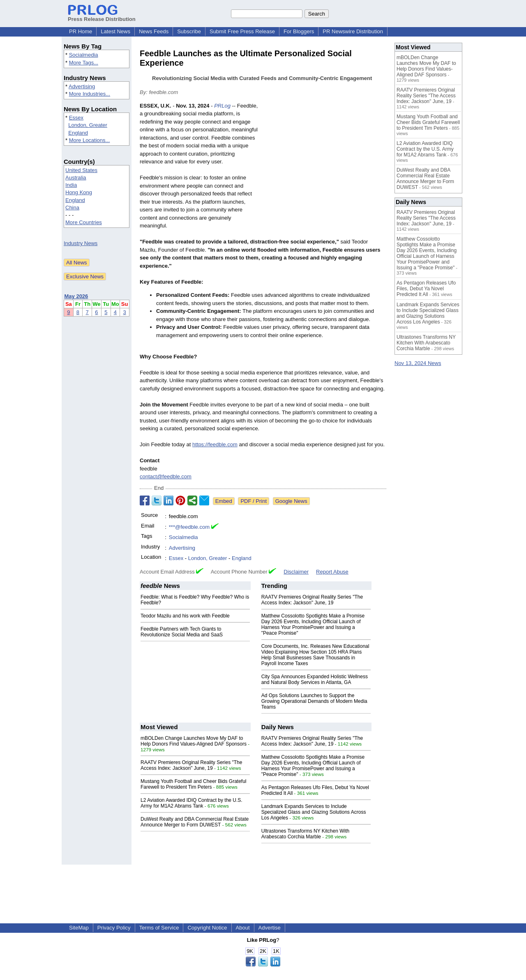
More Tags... (84, 63)
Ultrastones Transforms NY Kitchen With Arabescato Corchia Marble (306, 834)
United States (81, 170)
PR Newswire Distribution (353, 31)
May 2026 (76, 296)
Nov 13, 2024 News (418, 363)
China (72, 208)
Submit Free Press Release (242, 31)
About (243, 928)
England (78, 133)
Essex (76, 118)
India (71, 185)
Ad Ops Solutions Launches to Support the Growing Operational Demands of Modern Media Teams (314, 701)
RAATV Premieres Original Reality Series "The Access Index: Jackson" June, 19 (312, 600)
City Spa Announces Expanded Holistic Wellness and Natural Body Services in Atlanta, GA (315, 679)
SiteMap (79, 928)
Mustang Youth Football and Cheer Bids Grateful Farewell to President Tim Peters (194, 784)
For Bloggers (299, 31)
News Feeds (154, 31)
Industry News (81, 243)
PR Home (81, 31)
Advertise (270, 928)
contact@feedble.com (166, 476)
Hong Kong (79, 192)
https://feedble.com (215, 444)
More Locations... (90, 140)
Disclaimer (296, 572)
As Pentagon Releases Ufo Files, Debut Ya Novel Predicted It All (426, 289)
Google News (291, 501)
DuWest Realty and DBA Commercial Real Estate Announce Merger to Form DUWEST (195, 822)
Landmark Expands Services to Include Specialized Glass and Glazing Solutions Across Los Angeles (314, 812)
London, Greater (88, 125)
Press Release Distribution (102, 16)
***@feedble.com (189, 527)
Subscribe (189, 31)
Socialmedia (84, 55)
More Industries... (90, 94)
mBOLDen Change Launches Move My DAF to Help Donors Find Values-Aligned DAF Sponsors (194, 741)
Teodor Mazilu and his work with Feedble (185, 616)
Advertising (82, 86)
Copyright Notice (207, 928)
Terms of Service (159, 928)
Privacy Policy (114, 928)
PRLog (222, 106)
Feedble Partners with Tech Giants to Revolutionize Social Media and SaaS (182, 632)
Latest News (115, 31)
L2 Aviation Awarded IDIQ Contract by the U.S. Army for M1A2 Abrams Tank (191, 803)
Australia (76, 178)
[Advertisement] (325, 162)
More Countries (84, 222)
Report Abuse (332, 572)
